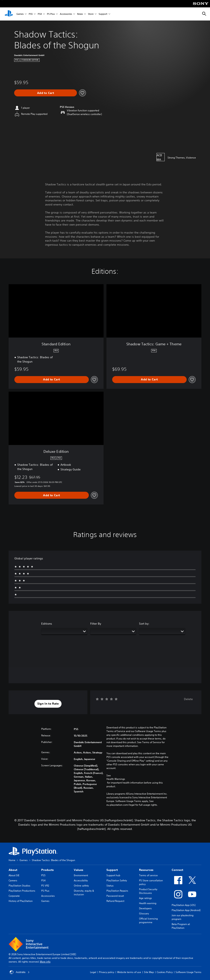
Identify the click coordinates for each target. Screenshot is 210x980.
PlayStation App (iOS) (184, 905)
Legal (93, 972)
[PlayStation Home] (9, 14)
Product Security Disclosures (148, 891)
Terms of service (148, 875)
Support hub (113, 875)
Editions (47, 624)
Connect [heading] (177, 870)
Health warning (148, 903)
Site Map (149, 972)
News (80, 14)
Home (12, 860)
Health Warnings (116, 779)
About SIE (14, 875)
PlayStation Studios (19, 886)
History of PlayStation (21, 901)
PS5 (31, 14)
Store (91, 14)
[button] (48, 704)
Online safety (81, 886)
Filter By (96, 624)
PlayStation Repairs (117, 891)
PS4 (40, 14)
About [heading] (13, 870)
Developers (145, 908)
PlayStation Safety (117, 880)
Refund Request (115, 901)
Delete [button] (188, 699)
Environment (81, 875)
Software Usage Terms (188, 972)
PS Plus (51, 14)
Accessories (66, 14)
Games (20, 14)
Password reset (115, 896)
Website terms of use (129, 972)
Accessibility (81, 880)
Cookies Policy (165, 972)
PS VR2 (45, 886)
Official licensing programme (148, 920)
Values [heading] (79, 870)
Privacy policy (107, 972)
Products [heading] (47, 870)
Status (110, 886)
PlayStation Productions (22, 891)
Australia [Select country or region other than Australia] (20, 972)
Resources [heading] (146, 870)
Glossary (144, 913)
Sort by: (144, 624)
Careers (13, 880)
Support (103, 14)
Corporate (14, 896)
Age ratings (146, 898)
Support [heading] (112, 870)
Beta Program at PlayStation (181, 926)
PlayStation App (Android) (186, 910)
